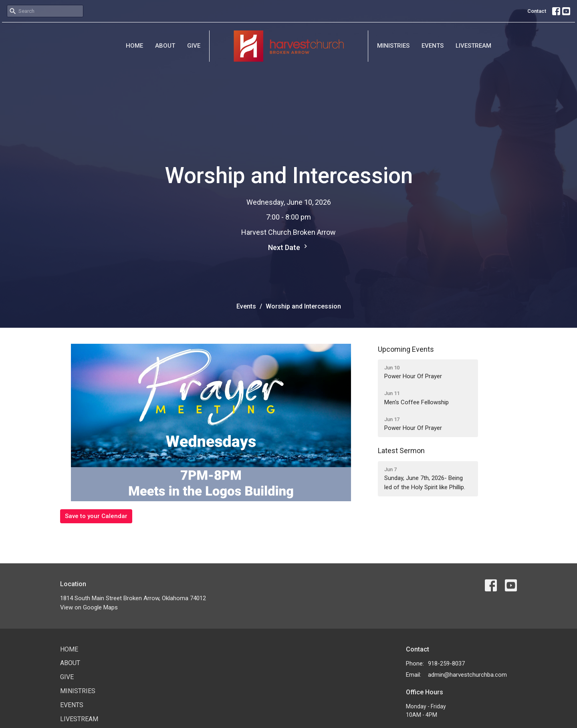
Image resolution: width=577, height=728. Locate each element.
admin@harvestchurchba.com (467, 675)
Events (433, 46)
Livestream (473, 46)
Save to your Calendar (96, 516)
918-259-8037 (446, 663)
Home (134, 46)
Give (194, 46)
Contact (537, 11)
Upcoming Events (406, 349)
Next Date (289, 247)
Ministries (393, 46)
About (165, 46)
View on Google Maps (89, 607)
